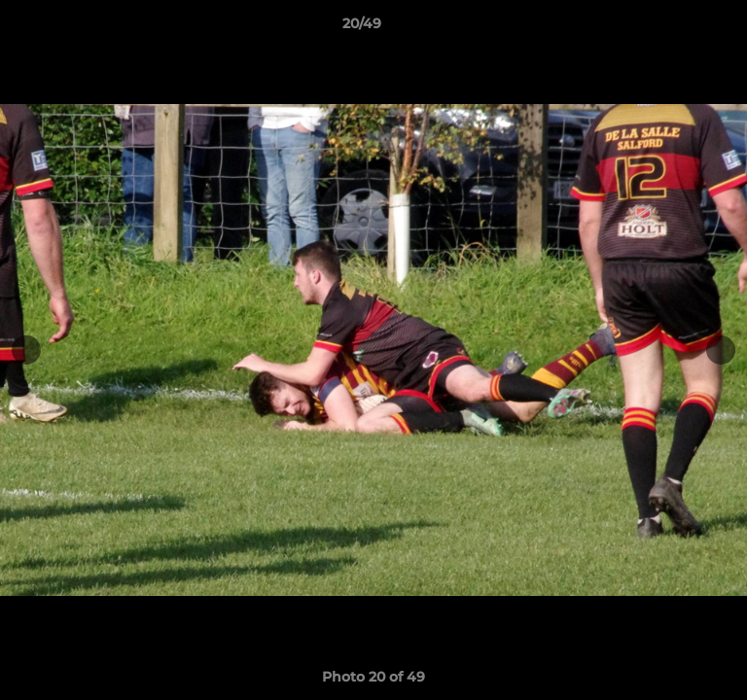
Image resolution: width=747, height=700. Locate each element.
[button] (677, 28)
